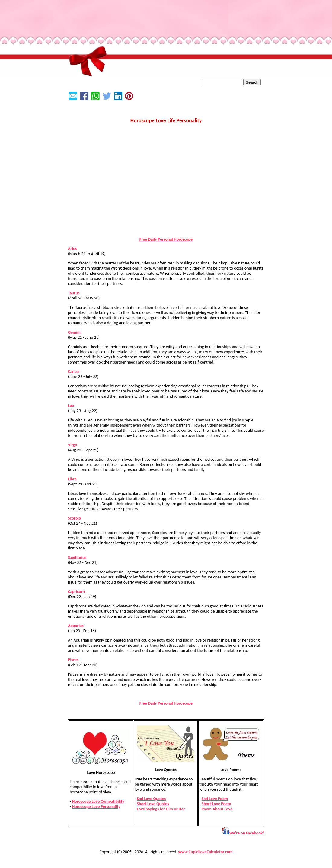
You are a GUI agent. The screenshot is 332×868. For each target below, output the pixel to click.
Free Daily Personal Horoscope (166, 239)
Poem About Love (217, 809)
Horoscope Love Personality (96, 807)
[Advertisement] (166, 190)
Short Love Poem (216, 804)
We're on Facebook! (243, 833)
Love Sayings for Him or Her (161, 809)
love (76, 396)
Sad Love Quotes (151, 799)
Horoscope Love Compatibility (98, 801)
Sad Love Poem (215, 799)
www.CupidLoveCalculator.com (205, 852)
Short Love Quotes (153, 804)
